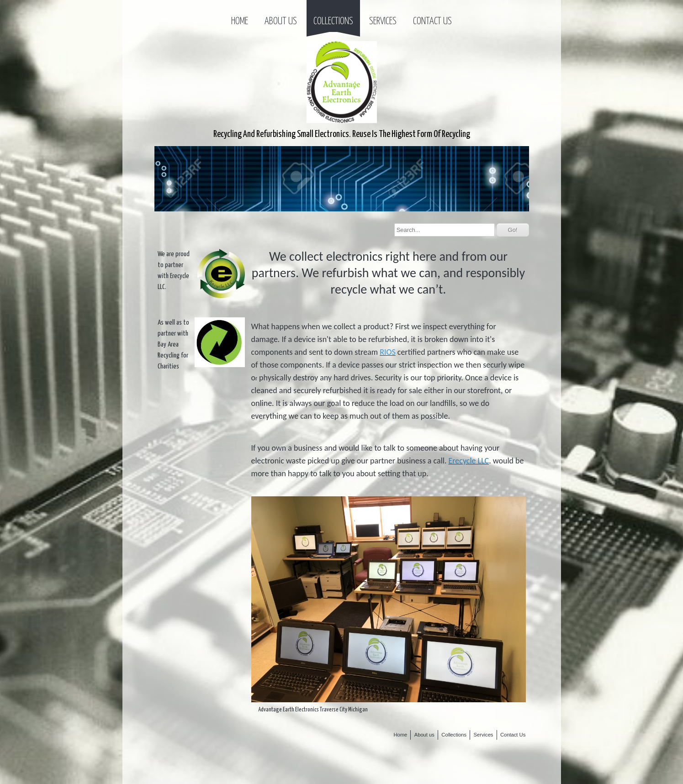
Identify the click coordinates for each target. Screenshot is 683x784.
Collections (333, 21)
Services (383, 21)
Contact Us (432, 21)
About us (281, 21)
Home (240, 21)
